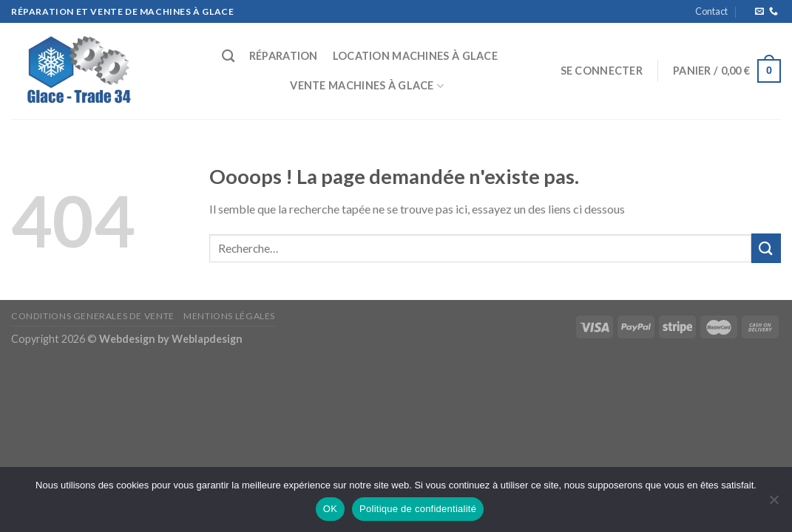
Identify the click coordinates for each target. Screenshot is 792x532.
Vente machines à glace (367, 86)
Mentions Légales (229, 316)
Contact (711, 11)
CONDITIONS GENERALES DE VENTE (93, 316)
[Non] (774, 504)
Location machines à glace (415, 56)
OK (330, 509)
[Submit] (766, 248)
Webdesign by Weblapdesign (171, 339)
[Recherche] (228, 57)
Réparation (284, 56)
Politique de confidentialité (418, 509)
